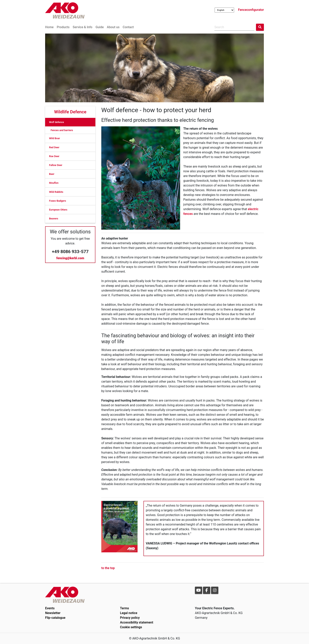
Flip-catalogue (55, 618)
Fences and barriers (62, 130)
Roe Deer (54, 156)
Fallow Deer (56, 165)
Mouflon (54, 183)
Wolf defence (56, 122)
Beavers (54, 219)
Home (49, 27)
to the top (108, 568)
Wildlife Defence (70, 112)
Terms (125, 608)
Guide (100, 27)
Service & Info (83, 27)
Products (63, 27)
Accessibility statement (137, 622)
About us (113, 27)
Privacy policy (130, 618)
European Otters (58, 210)
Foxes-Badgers (58, 201)
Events (50, 608)
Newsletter (53, 613)
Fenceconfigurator (251, 10)
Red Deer (54, 147)
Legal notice (129, 613)
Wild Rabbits (56, 192)
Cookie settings (131, 627)
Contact (128, 27)
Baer (52, 174)
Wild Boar (54, 138)
